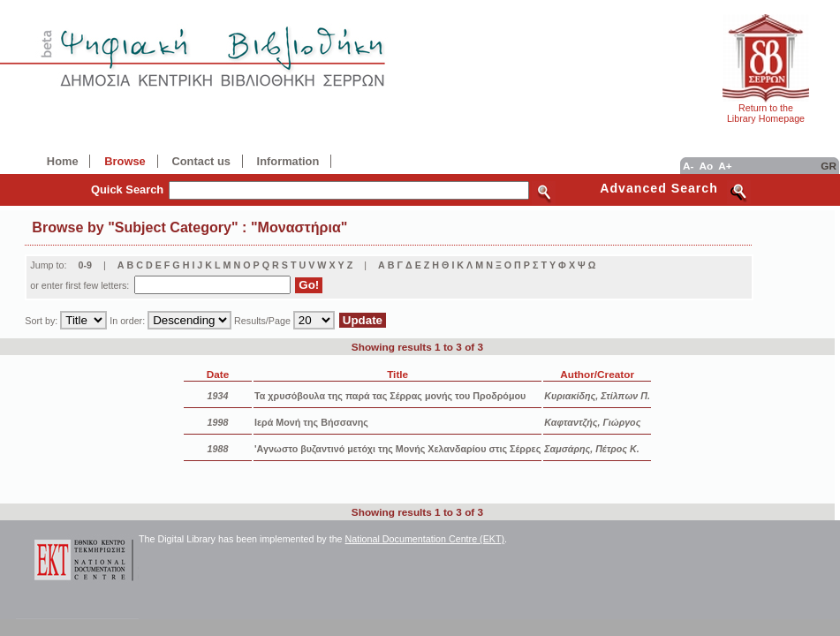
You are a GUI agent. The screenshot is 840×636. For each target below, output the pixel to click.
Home (63, 161)
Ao (706, 166)
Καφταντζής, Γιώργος (592, 422)
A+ (725, 166)
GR (829, 166)
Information (288, 161)
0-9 (85, 265)
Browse (125, 161)
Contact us (201, 161)
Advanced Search (659, 188)
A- (688, 166)
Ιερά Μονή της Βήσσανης (311, 422)
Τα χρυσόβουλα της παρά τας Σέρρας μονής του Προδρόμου (390, 396)
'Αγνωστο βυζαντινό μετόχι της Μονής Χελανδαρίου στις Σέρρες (397, 449)
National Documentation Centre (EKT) (425, 539)
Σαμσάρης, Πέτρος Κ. (592, 449)
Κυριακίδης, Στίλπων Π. (597, 396)
